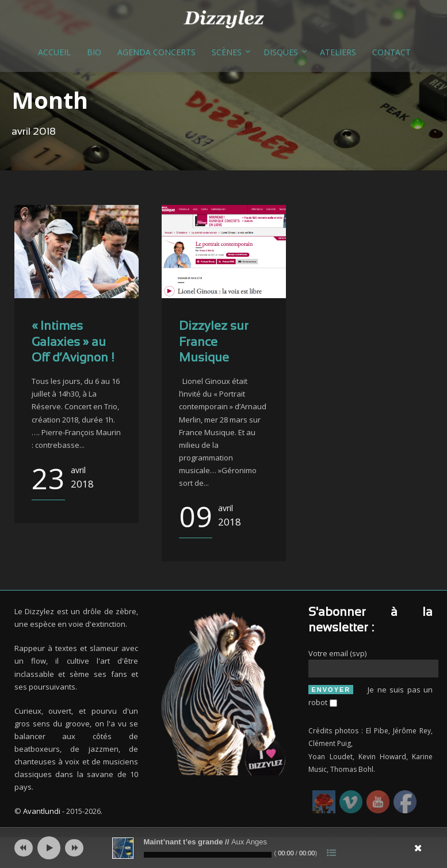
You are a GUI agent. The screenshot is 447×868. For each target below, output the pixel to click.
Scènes (227, 52)
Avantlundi (42, 811)
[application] (224, 848)
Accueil (54, 52)
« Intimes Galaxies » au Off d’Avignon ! (73, 342)
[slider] (208, 855)
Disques (281, 52)
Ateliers (338, 52)
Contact (391, 52)
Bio (94, 52)
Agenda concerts (156, 52)
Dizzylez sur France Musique (214, 342)
